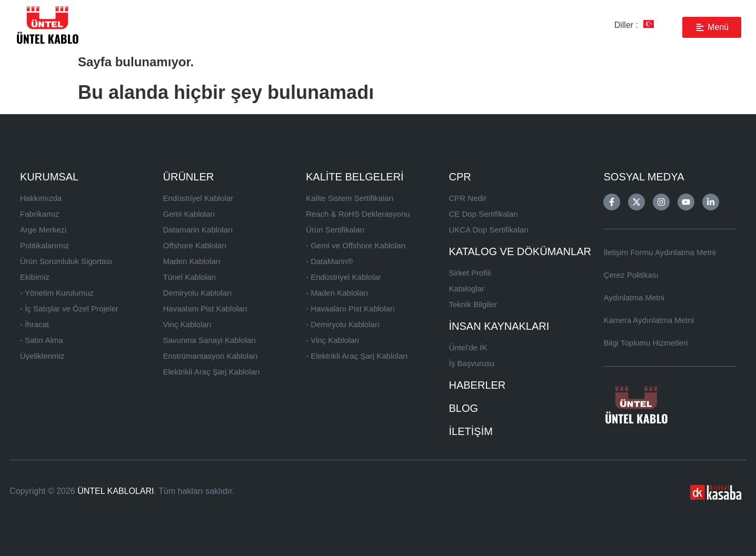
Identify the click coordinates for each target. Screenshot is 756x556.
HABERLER (478, 385)
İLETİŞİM (471, 431)
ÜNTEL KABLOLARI (116, 491)
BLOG (464, 408)
